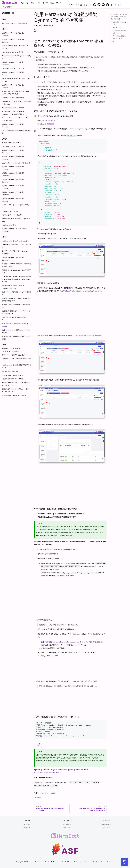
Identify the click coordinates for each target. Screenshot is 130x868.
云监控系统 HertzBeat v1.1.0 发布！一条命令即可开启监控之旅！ (16, 384)
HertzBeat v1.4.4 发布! (9, 225)
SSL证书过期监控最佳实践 (10, 371)
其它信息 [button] (6, 7)
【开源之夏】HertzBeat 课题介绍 (12, 215)
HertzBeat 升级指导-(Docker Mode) (13, 98)
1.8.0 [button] (70, 5)
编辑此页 (39, 798)
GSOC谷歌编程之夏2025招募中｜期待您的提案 (16, 132)
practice (53, 793)
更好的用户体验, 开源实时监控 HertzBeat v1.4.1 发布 (15, 252)
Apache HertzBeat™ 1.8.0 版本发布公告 (15, 23)
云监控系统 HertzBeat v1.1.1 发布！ (13, 379)
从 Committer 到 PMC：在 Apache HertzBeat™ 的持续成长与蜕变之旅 (13, 113)
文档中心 (24, 3)
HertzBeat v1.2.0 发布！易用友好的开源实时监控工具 (16, 366)
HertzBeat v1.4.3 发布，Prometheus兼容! (15, 241)
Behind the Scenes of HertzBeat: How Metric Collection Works (16, 119)
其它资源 (106, 828)
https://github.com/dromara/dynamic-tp (62, 770)
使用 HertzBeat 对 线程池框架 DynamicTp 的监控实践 (16, 325)
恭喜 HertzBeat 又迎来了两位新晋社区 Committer (14, 319)
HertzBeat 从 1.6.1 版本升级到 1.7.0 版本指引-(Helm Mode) (16, 103)
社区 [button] (44, 3)
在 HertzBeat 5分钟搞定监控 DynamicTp (120, 32)
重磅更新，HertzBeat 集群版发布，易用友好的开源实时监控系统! (16, 265)
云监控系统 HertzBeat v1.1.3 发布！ (13, 375)
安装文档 (27, 825)
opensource (44, 793)
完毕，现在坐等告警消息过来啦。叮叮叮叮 (119, 37)
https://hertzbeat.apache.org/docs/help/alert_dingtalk (70, 642)
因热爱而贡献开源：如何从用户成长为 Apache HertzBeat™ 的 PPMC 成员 (16, 93)
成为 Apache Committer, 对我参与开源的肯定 (16, 163)
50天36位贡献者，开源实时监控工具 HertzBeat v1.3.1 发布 (13, 287)
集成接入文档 (51, 121)
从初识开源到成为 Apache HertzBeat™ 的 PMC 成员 (15, 47)
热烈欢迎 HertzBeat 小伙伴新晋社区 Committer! (13, 34)
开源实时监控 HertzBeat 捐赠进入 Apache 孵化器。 (16, 220)
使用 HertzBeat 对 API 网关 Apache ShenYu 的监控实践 (16, 331)
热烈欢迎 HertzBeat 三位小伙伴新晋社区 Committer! (15, 230)
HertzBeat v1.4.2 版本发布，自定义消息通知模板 (16, 246)
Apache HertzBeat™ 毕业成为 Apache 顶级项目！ (16, 57)
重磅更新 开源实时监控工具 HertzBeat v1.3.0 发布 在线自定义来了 (16, 300)
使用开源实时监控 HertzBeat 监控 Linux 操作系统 (16, 306)
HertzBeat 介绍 (117, 27)
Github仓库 (106, 825)
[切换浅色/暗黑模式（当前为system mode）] (112, 5)
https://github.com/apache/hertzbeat (47, 773)
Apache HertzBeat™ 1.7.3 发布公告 (13, 52)
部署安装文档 (50, 124)
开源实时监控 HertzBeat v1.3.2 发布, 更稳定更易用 (16, 271)
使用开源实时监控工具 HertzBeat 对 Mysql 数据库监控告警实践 (16, 312)
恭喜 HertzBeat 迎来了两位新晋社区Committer (16, 355)
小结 (113, 42)
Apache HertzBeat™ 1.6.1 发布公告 (13, 146)
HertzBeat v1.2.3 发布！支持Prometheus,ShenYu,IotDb (11, 350)
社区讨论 (67, 825)
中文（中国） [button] (83, 5)
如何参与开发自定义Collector (11, 143)
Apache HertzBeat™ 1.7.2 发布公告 (13, 69)
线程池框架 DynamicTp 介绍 (119, 23)
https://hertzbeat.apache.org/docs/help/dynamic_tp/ (84, 291)
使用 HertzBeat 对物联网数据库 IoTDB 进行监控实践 (16, 338)
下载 (38, 3)
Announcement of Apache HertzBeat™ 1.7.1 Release (16, 80)
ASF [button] (58, 3)
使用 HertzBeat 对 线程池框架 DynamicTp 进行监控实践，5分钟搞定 (119, 17)
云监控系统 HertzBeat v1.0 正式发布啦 (14, 395)
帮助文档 (63, 291)
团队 (52, 3)
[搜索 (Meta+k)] (121, 5)
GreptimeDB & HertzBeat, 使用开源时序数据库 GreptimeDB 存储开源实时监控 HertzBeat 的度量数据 (17, 279)
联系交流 (67, 828)
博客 (32, 3)
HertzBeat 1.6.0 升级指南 (10, 211)
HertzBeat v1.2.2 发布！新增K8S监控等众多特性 (16, 360)
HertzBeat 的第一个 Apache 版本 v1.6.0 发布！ (15, 206)
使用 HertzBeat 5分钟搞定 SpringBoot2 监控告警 (16, 293)
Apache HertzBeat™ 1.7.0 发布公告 (13, 108)
